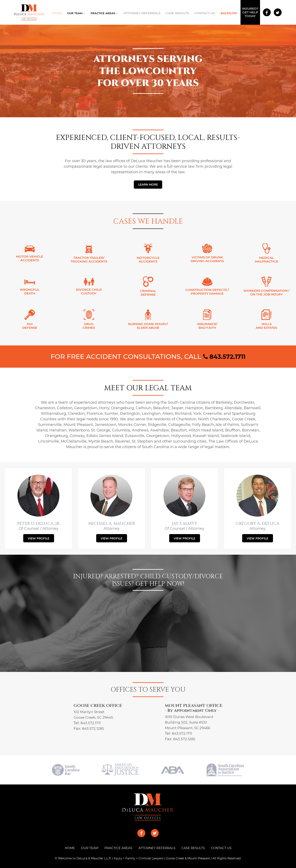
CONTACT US (201, 13)
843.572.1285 (93, 729)
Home (61, 13)
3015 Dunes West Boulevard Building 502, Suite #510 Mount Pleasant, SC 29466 (191, 722)
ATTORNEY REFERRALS (144, 13)
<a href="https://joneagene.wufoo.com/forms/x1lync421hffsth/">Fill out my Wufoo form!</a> (148, 626)
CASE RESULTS (176, 13)
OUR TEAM (79, 13)
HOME (66, 848)
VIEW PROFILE (39, 538)
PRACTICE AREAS (107, 13)
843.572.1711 (224, 13)
